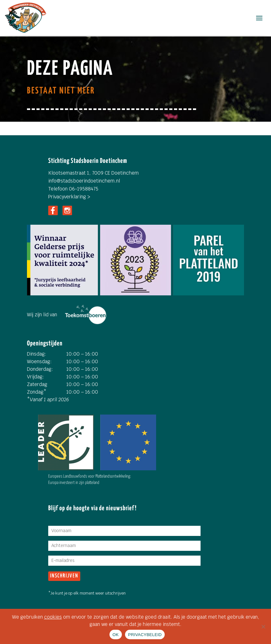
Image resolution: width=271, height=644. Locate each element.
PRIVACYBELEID (145, 635)
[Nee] (263, 627)
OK (116, 635)
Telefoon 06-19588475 (73, 189)
